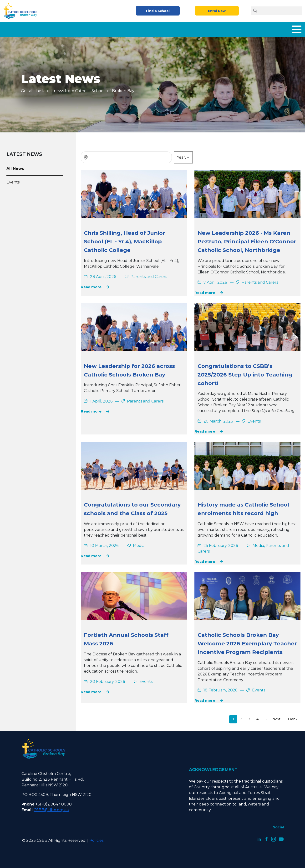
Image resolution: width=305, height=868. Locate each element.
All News (15, 167)
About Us (101, 28)
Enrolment (165, 28)
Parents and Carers (201, 28)
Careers (235, 28)
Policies (96, 839)
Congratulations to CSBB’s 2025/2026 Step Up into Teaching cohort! (245, 373)
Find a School (158, 11)
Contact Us (291, 28)
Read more (91, 285)
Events (13, 180)
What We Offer (132, 28)
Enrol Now (217, 11)
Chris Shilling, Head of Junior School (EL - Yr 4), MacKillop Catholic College (125, 240)
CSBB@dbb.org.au (51, 808)
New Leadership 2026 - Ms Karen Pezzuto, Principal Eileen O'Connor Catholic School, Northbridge (247, 240)
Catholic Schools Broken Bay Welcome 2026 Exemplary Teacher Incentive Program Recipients (247, 642)
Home (79, 28)
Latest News (261, 28)
